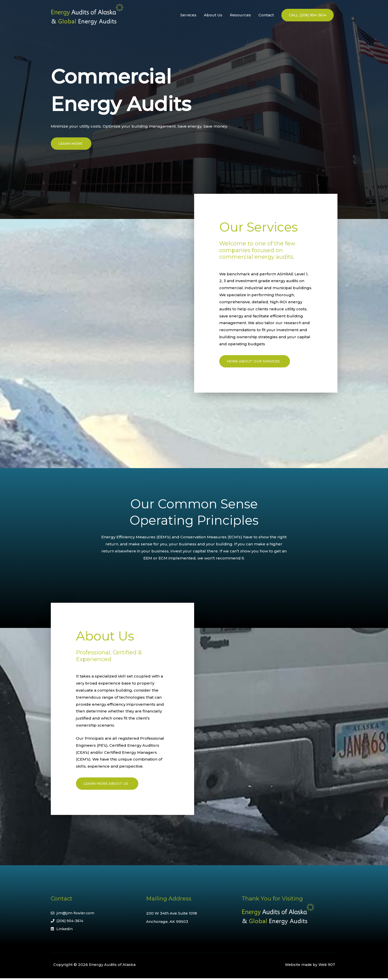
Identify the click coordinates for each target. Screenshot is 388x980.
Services (188, 15)
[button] (308, 15)
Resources (240, 15)
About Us (213, 15)
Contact (266, 15)
